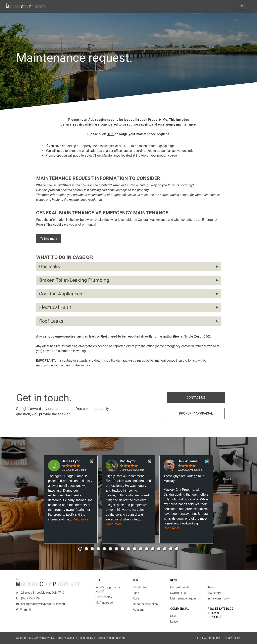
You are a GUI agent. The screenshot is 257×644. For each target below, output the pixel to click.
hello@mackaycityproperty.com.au (43, 604)
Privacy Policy (231, 638)
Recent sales (104, 597)
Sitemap (214, 613)
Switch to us (178, 593)
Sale (173, 616)
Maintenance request (184, 598)
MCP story (214, 593)
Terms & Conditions (208, 638)
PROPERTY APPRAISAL (196, 413)
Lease (174, 622)
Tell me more (49, 239)
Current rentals (180, 587)
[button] (242, 6)
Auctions (139, 610)
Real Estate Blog (221, 609)
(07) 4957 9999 (31, 598)
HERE (111, 134)
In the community (219, 598)
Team (211, 587)
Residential (140, 587)
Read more (81, 519)
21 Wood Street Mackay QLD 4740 (43, 593)
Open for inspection (145, 604)
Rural (136, 598)
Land (136, 593)
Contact (214, 617)
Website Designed (78, 638)
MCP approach (105, 603)
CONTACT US (196, 398)
